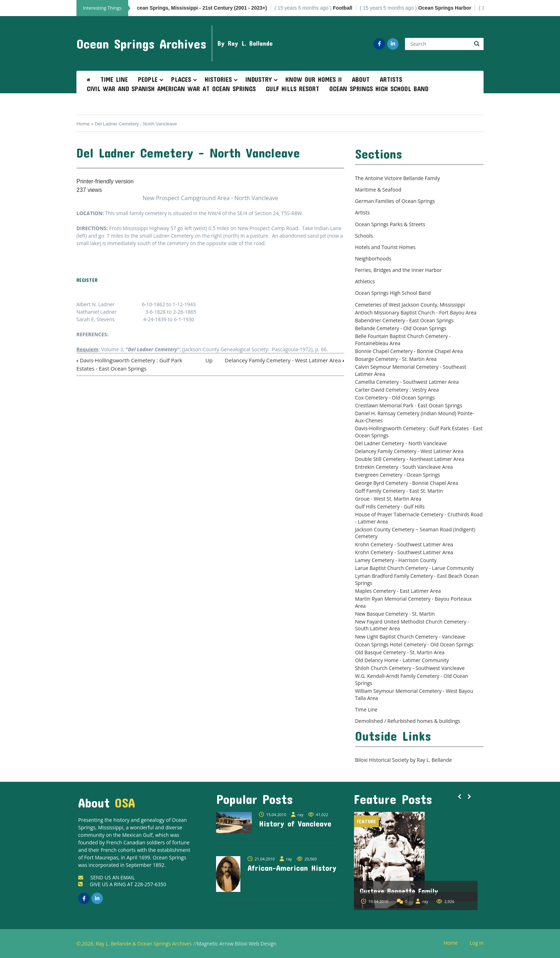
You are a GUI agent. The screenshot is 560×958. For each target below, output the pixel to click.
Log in (479, 943)
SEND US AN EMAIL (107, 877)
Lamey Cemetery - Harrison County (396, 560)
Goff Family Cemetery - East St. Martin (399, 491)
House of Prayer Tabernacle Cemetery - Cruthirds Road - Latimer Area (419, 518)
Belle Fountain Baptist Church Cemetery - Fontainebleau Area (403, 340)
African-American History (292, 868)
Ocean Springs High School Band (379, 89)
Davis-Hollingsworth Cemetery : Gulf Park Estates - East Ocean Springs (419, 432)
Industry (259, 79)
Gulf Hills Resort (292, 89)
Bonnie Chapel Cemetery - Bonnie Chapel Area (409, 351)
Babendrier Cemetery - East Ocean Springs (404, 320)
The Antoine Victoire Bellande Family (397, 178)
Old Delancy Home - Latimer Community (402, 660)
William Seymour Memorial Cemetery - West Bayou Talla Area (414, 694)
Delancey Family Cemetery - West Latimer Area (284, 360)
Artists (391, 79)
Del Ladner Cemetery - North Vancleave (401, 443)
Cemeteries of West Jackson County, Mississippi (410, 305)
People (148, 79)
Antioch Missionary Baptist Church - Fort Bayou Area (416, 312)
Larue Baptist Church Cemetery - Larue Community (414, 568)
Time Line (114, 79)
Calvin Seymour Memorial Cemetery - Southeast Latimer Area (411, 370)
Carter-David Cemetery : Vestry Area (397, 390)
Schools (364, 236)
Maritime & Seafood (378, 190)
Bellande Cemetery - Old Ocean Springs (401, 328)
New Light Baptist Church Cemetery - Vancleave (410, 637)
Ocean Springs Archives (141, 44)
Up (209, 360)
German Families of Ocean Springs (395, 201)
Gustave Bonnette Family (399, 891)
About (361, 79)
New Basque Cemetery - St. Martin (395, 614)
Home (83, 124)
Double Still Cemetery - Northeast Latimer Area (410, 459)
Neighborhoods (373, 259)
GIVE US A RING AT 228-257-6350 (122, 884)
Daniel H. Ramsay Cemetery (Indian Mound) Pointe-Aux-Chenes (415, 417)
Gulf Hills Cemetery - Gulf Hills (390, 507)
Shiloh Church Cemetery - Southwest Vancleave (410, 668)
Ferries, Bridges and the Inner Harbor (398, 270)
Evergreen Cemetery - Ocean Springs (397, 475)
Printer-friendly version (105, 181)
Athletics (365, 281)
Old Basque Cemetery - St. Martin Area (400, 652)
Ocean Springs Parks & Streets (390, 224)
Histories (218, 79)
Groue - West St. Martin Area (388, 499)
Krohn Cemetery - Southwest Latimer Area (404, 544)
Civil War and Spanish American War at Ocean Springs (171, 89)
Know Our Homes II (314, 79)
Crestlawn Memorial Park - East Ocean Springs (409, 405)
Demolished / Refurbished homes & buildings (408, 721)
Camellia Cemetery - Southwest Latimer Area (407, 382)
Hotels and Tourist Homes (385, 247)
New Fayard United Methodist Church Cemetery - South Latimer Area (412, 625)
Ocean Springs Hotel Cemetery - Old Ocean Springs (414, 644)
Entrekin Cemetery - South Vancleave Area (404, 467)
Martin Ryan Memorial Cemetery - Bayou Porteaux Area (413, 602)
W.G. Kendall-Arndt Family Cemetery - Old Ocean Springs (411, 679)
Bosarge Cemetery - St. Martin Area (396, 359)
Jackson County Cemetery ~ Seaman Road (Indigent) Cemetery (415, 533)
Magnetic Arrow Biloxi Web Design (237, 944)
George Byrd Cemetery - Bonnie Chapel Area (407, 483)
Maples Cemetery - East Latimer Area (398, 591)
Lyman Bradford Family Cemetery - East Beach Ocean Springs (417, 579)
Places (181, 79)
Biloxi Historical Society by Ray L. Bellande (403, 760)
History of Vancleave (295, 823)
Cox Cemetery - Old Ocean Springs (395, 398)
